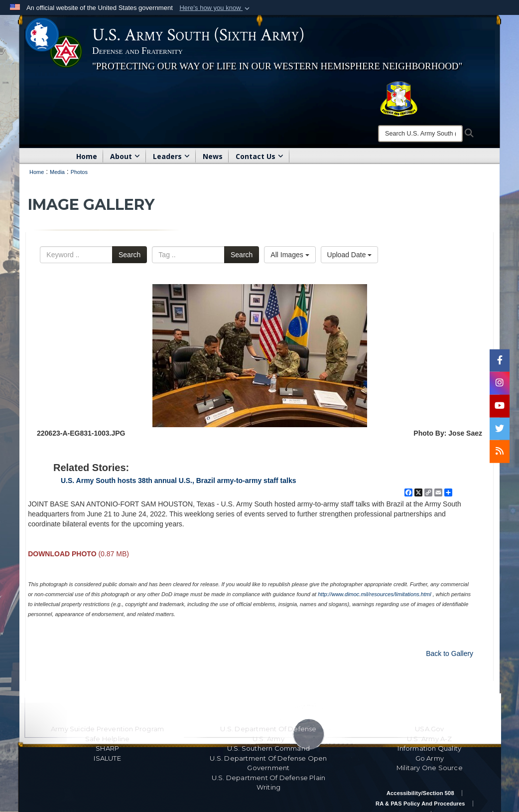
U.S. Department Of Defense (268, 729)
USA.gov (429, 729)
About (125, 156)
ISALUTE (107, 758)
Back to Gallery (450, 653)
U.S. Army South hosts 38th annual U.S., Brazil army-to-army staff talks (178, 481)
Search (130, 255)
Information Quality (429, 748)
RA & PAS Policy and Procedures (420, 804)
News (213, 156)
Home (87, 156)
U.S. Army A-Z (430, 739)
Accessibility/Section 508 (420, 793)
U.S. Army (268, 739)
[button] (215, 8)
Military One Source (430, 768)
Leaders (171, 156)
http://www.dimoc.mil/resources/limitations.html (374, 594)
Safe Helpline (108, 739)
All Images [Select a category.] (290, 255)
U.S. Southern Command (268, 748)
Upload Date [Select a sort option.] (350, 255)
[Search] (420, 134)
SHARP (107, 748)
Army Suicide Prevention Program (107, 729)
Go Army (430, 758)
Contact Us (259, 156)
